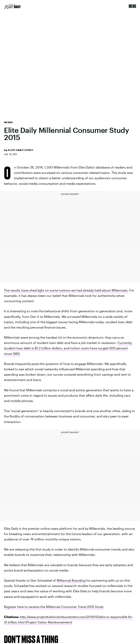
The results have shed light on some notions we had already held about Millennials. (66, 290)
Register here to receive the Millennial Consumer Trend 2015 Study (54, 607)
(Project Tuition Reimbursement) (48, 622)
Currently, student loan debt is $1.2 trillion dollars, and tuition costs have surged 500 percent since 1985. (68, 348)
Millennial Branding (71, 580)
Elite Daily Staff (21, 150)
